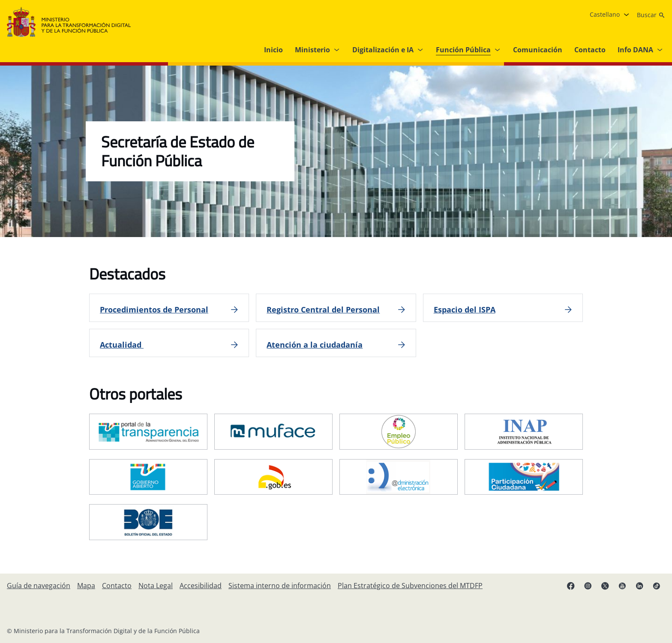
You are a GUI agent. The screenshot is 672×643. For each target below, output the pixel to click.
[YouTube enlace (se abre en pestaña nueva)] (622, 586)
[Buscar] (651, 15)
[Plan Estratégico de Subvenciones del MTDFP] (410, 586)
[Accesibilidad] (201, 586)
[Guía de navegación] (39, 586)
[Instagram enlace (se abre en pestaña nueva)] (588, 586)
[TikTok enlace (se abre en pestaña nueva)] (657, 586)
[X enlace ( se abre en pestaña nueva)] (605, 586)
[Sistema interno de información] (280, 586)
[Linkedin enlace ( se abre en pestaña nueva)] (639, 586)
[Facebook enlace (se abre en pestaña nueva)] (571, 586)
